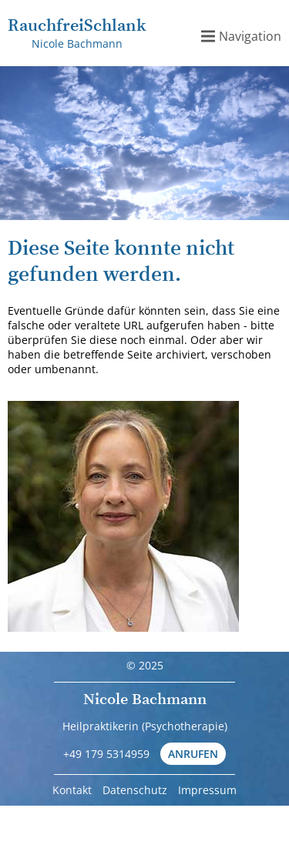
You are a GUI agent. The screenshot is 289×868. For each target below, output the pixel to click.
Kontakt (72, 790)
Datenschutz (135, 790)
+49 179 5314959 (106, 754)
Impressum (207, 790)
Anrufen (193, 754)
